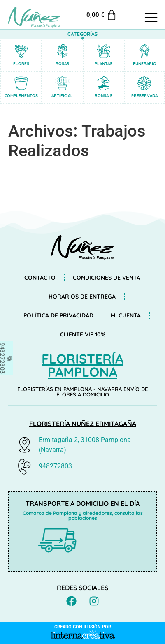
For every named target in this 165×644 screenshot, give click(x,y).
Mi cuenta (126, 315)
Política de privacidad (58, 315)
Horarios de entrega (82, 297)
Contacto (40, 278)
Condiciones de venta (107, 278)
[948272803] (7, 358)
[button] (151, 18)
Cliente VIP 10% (83, 334)
